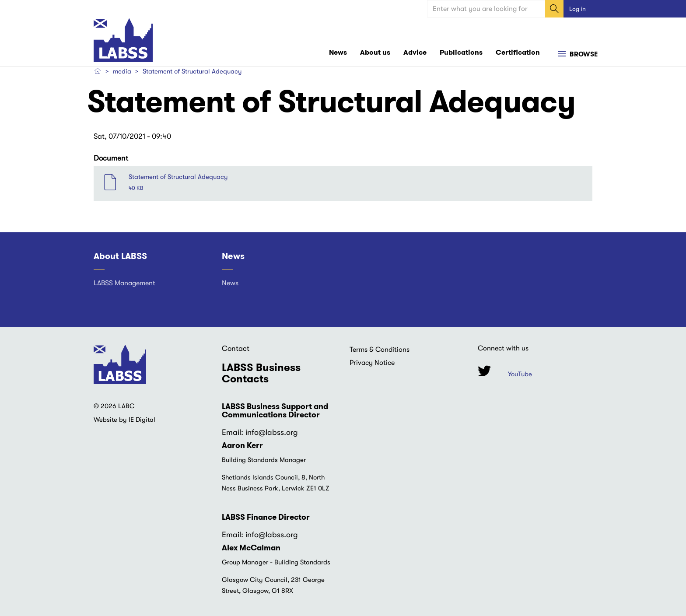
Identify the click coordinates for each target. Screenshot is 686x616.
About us (375, 52)
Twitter (484, 371)
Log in (577, 9)
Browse (583, 54)
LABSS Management (124, 283)
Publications (461, 52)
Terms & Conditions (380, 350)
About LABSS (120, 256)
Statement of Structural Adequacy (178, 177)
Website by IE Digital (124, 420)
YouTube (520, 374)
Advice (415, 52)
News (338, 52)
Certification (518, 52)
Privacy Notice (372, 363)
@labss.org (278, 432)
